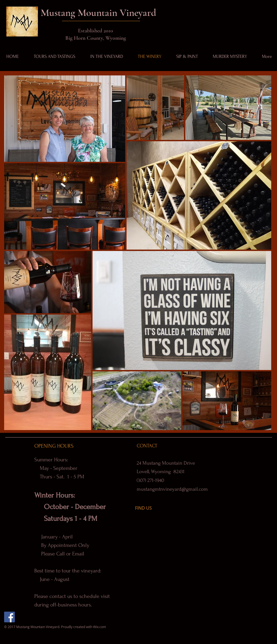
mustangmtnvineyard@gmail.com (172, 489)
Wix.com (100, 627)
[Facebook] (9, 617)
